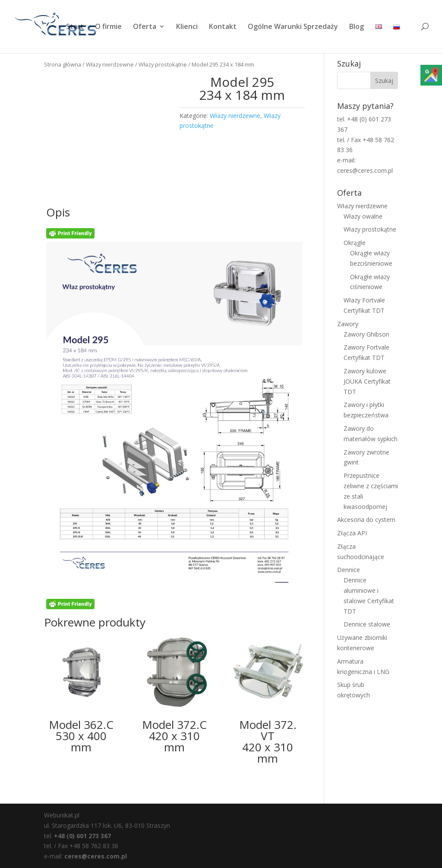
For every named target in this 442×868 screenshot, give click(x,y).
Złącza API (352, 533)
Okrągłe (355, 243)
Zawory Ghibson (366, 334)
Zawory (348, 324)
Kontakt (223, 27)
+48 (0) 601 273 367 (82, 836)
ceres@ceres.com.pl (96, 856)
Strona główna (63, 64)
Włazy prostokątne (163, 64)
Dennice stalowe (367, 624)
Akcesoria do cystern (366, 520)
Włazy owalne (363, 216)
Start (75, 27)
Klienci (187, 27)
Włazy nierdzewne (110, 64)
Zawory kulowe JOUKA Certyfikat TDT (367, 381)
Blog (357, 27)
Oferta (145, 27)
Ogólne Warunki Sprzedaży (293, 27)
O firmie (108, 27)
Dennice (349, 570)
